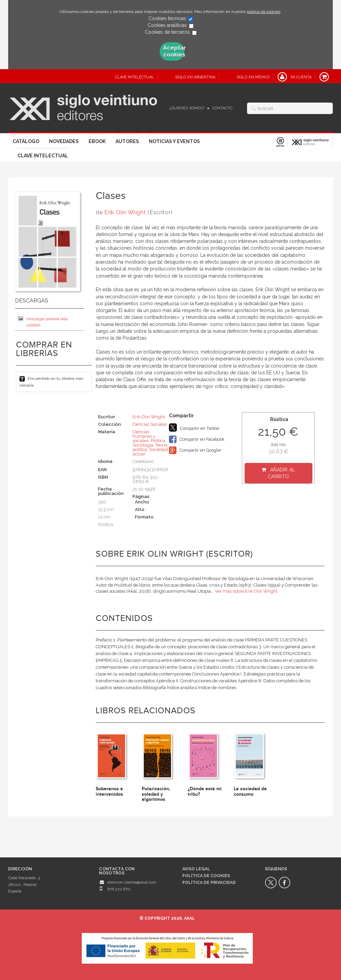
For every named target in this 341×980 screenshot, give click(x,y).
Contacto (222, 108)
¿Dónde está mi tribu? (205, 791)
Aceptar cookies (174, 51)
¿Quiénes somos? (187, 108)
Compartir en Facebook (197, 439)
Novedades (64, 141)
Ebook (97, 141)
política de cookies (263, 12)
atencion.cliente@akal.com (132, 882)
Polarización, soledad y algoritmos (156, 794)
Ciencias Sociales (150, 424)
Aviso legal (196, 869)
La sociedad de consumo (250, 791)
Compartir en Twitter (194, 427)
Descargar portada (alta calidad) (43, 322)
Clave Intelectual (43, 156)
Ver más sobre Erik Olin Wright (246, 591)
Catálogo (26, 141)
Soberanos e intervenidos (109, 791)
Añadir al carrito (282, 473)
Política (158, 441)
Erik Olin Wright (125, 212)
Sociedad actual (150, 452)
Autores (127, 141)
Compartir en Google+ (195, 450)
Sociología (143, 445)
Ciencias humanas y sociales (144, 436)
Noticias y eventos (174, 141)
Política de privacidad (209, 883)
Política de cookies (206, 876)
